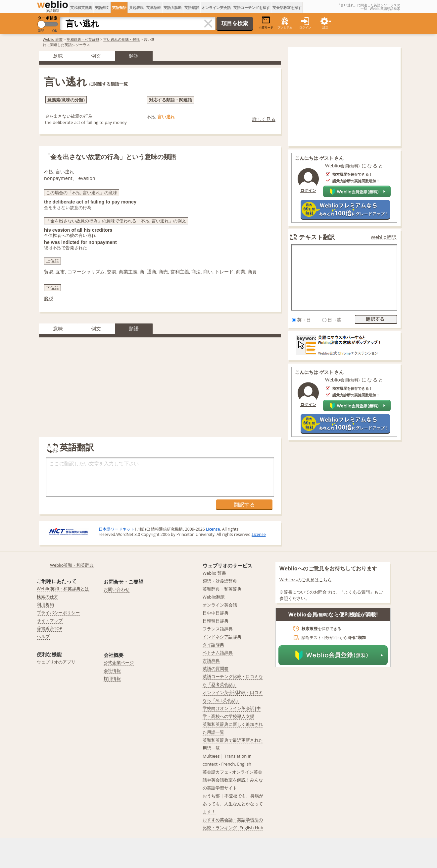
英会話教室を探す (287, 7)
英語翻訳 (192, 7)
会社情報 (112, 670)
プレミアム (285, 27)
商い (208, 272)
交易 (112, 272)
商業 (241, 272)
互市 (60, 272)
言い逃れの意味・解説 (121, 39)
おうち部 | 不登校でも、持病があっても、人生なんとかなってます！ (233, 804)
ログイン (305, 27)
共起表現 (136, 7)
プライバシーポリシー (58, 612)
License (213, 529)
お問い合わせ (117, 589)
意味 (58, 56)
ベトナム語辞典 (218, 653)
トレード (224, 272)
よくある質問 (357, 592)
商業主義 (128, 272)
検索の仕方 (48, 597)
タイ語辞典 (213, 645)
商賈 (252, 272)
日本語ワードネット (117, 529)
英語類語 (119, 7)
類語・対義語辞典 (220, 581)
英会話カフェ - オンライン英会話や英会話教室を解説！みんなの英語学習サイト (233, 780)
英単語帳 (154, 7)
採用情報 (112, 678)
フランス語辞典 (218, 629)
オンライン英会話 (216, 7)
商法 (196, 272)
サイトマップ (50, 620)
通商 (152, 272)
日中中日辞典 (216, 613)
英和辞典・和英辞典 (83, 39)
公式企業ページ (119, 663)
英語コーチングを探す (252, 7)
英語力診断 (173, 7)
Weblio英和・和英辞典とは (63, 589)
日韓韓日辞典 (216, 621)
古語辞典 (211, 661)
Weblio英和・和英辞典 (72, 565)
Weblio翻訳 (384, 237)
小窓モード (266, 23)
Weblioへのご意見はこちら (306, 580)
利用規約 (45, 605)
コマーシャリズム (86, 272)
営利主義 (180, 272)
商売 (163, 272)
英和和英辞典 (81, 7)
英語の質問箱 (216, 668)
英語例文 (102, 7)
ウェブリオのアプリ (56, 662)
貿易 (49, 272)
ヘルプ (43, 636)
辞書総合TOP (49, 628)
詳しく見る (264, 119)
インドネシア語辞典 (222, 637)
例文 (96, 56)
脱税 (49, 298)
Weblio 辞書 (53, 39)
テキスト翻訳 (317, 237)
